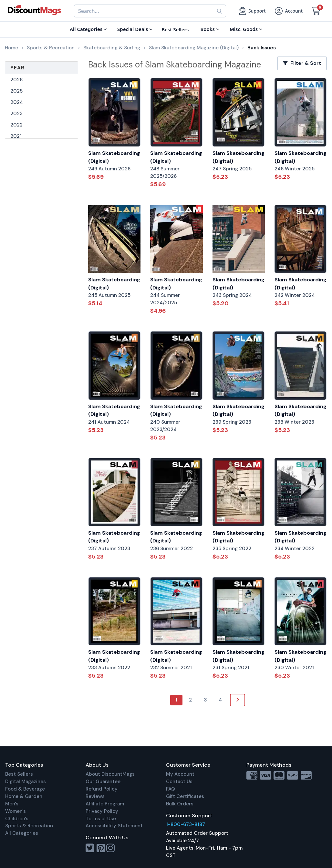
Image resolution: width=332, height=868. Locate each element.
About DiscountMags (110, 774)
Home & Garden (24, 796)
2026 (16, 80)
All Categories (22, 833)
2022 (16, 125)
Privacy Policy (102, 811)
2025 (16, 91)
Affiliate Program (105, 804)
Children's (17, 819)
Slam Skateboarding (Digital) (114, 157)
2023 (16, 114)
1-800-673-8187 (186, 824)
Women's (16, 811)
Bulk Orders (180, 804)
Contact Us (179, 782)
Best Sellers (19, 774)
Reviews (95, 796)
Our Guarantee (103, 782)
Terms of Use (101, 819)
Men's (12, 804)
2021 (16, 136)
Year (17, 68)
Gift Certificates (185, 796)
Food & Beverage (25, 789)
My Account (180, 774)
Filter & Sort (302, 63)
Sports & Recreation (29, 826)
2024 (17, 102)
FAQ (171, 789)
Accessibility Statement (114, 826)
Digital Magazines (26, 782)
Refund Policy (102, 789)
